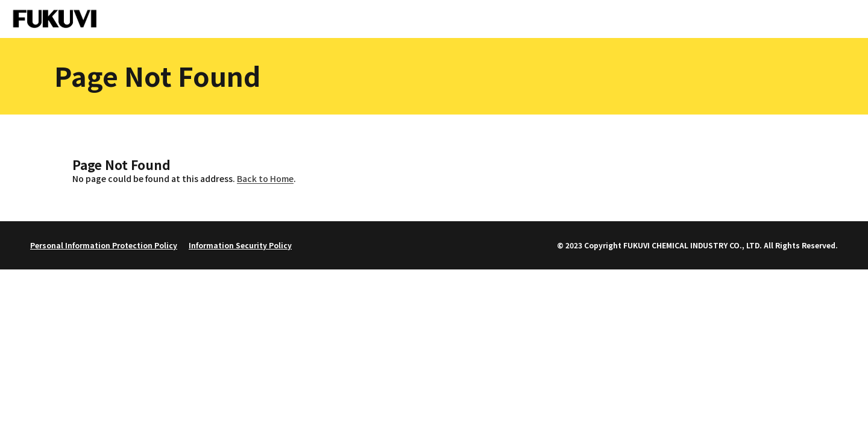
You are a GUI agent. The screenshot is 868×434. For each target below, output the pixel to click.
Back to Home (265, 178)
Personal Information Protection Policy (104, 245)
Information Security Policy (240, 245)
